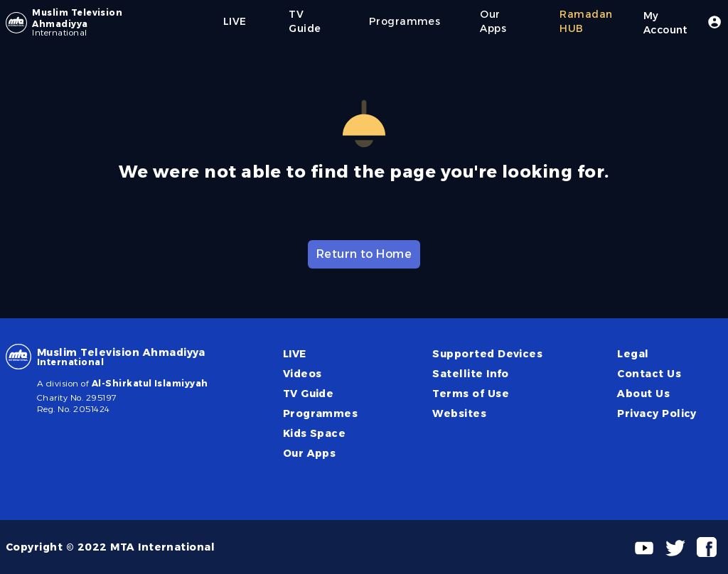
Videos (303, 374)
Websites (459, 413)
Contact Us (649, 374)
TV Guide (309, 394)
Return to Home (364, 254)
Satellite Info (471, 374)
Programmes (321, 413)
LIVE (295, 354)
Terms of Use (471, 394)
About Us (643, 394)
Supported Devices (487, 354)
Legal (633, 354)
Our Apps (310, 453)
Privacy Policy (657, 413)
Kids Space (315, 433)
